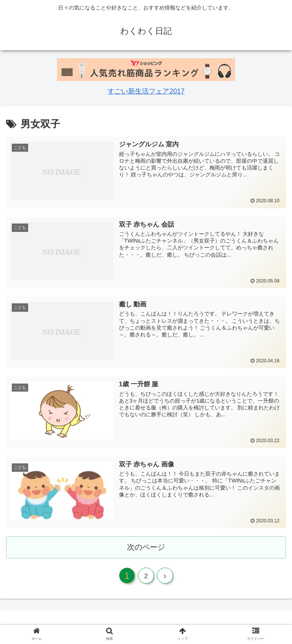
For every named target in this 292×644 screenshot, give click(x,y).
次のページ (146, 547)
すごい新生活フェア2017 (146, 91)
